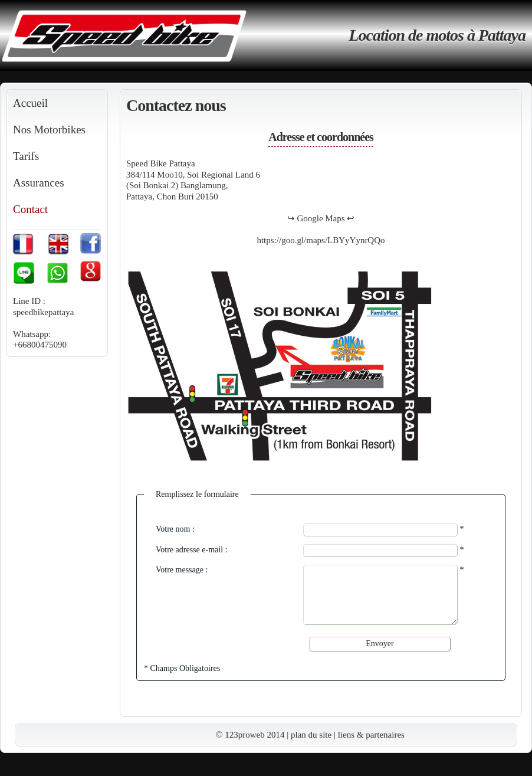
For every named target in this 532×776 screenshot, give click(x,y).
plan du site (311, 735)
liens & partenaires (371, 735)
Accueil (30, 103)
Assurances (39, 183)
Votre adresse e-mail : (191, 550)
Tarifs (26, 156)
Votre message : (182, 570)
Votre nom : (175, 529)
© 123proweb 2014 (250, 735)
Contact (30, 209)
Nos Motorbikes (49, 130)
